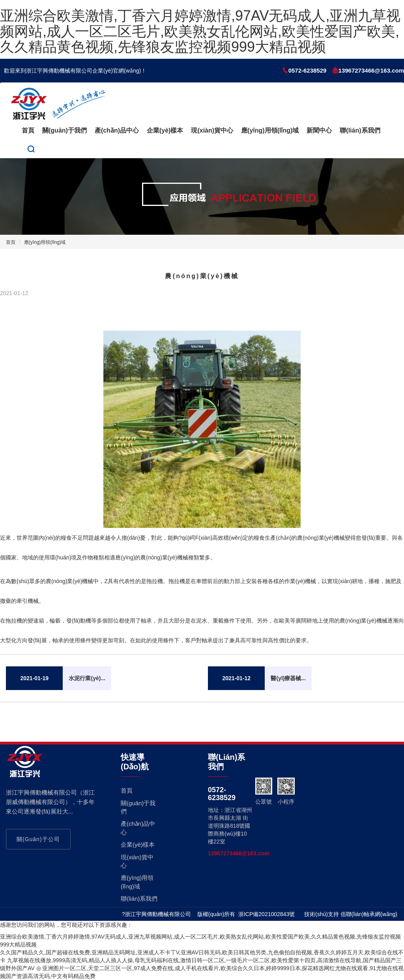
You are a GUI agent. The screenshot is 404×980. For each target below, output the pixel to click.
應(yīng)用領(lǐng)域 (270, 130)
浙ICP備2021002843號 (267, 914)
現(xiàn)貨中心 (212, 130)
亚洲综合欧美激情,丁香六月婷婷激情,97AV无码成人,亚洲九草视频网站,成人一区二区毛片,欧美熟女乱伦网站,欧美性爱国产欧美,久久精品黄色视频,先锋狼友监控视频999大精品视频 (200, 31)
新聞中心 (319, 130)
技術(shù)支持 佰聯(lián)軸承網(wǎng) (351, 914)
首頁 (28, 130)
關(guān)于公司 (38, 839)
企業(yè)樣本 (165, 130)
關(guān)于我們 (65, 130)
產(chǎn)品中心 (117, 130)
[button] (31, 149)
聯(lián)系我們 (360, 130)
